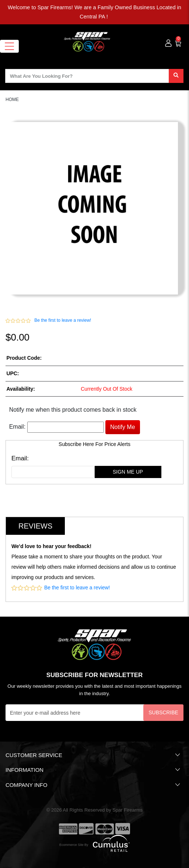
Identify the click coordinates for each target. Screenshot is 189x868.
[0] (178, 43)
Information (93, 770)
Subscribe (163, 712)
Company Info (93, 785)
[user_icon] (168, 43)
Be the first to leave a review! (63, 320)
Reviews (35, 526)
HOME (12, 100)
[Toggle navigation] (9, 46)
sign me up (128, 472)
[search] (176, 76)
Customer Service (93, 755)
